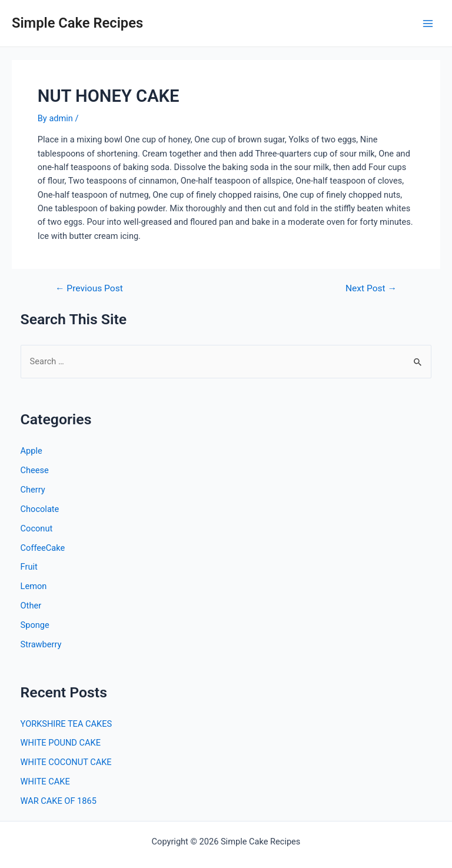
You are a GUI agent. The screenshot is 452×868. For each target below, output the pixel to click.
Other (31, 606)
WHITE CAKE (45, 781)
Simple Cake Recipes (77, 23)
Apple (31, 451)
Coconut (37, 528)
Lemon (34, 586)
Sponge (35, 625)
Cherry (33, 490)
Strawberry (41, 644)
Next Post (371, 289)
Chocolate (40, 509)
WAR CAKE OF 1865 (59, 801)
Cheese (35, 470)
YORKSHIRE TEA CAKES (67, 724)
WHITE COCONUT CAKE (66, 762)
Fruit (29, 567)
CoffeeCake (43, 548)
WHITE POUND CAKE (61, 743)
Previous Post (89, 289)
